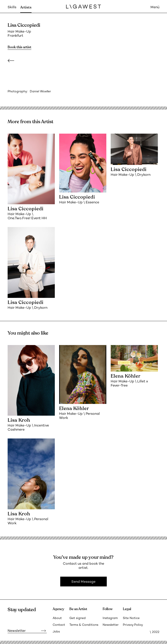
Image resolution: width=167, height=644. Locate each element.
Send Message (83, 582)
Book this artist (19, 47)
